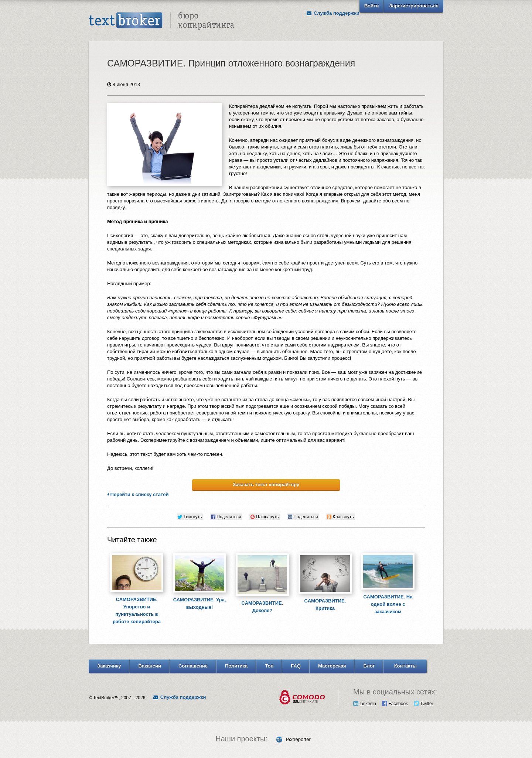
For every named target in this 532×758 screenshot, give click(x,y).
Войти (372, 6)
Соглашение (193, 666)
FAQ (296, 666)
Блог (369, 666)
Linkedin (365, 704)
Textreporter (298, 739)
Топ (269, 666)
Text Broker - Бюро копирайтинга (161, 21)
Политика (236, 666)
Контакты (405, 666)
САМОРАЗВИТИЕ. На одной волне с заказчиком (388, 604)
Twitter (423, 704)
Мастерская (332, 666)
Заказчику (109, 666)
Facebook (395, 704)
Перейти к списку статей (138, 495)
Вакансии (150, 666)
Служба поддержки (333, 13)
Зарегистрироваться (414, 6)
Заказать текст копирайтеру (266, 484)
